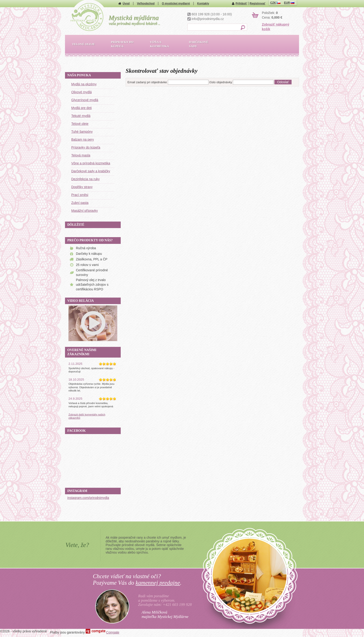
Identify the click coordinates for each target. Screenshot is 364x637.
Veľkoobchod (146, 3)
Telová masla (81, 155)
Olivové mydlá (81, 92)
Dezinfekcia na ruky (85, 179)
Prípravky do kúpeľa (86, 147)
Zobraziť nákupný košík (276, 27)
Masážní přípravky (84, 211)
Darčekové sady (199, 44)
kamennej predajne (158, 583)
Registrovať (257, 3)
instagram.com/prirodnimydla (88, 498)
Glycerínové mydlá (85, 100)
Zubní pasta (80, 203)
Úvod (126, 3)
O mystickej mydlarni (176, 3)
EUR (289, 3)
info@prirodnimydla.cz (208, 19)
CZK (275, 3)
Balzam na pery (83, 139)
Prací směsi (80, 195)
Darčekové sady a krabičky (91, 171)
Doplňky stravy (82, 187)
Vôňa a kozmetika (159, 44)
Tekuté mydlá (81, 116)
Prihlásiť (241, 3)
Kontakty (203, 3)
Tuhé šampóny (82, 132)
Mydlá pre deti (81, 108)
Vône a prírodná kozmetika (91, 163)
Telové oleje (80, 124)
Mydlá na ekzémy (84, 84)
